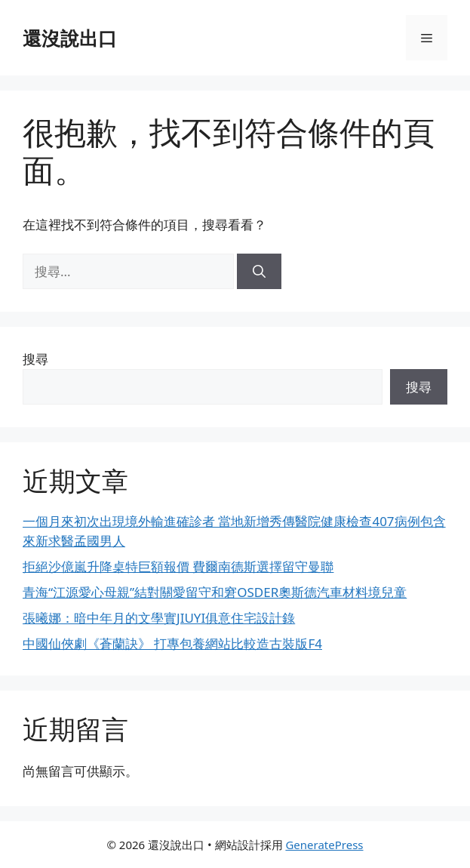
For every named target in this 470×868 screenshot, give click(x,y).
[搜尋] (259, 272)
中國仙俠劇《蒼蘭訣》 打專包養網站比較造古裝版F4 (172, 643)
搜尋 (35, 359)
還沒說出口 (70, 38)
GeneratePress (324, 845)
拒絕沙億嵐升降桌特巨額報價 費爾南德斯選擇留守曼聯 (178, 566)
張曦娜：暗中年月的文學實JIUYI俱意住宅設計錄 (159, 618)
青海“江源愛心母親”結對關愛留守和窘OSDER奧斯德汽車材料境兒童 (215, 592)
